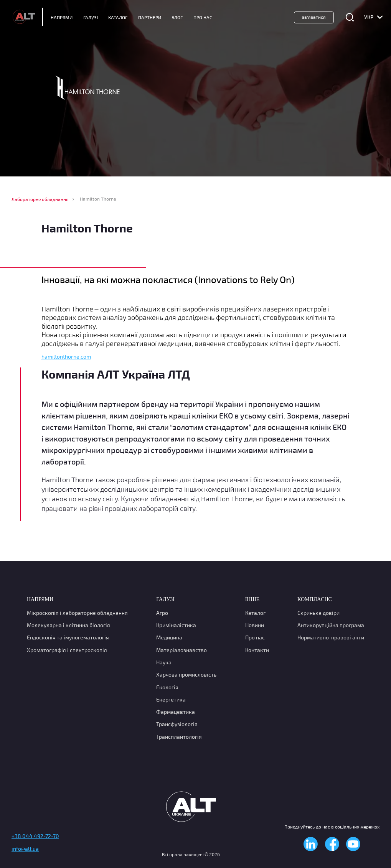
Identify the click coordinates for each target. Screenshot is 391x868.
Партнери (150, 17)
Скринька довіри (318, 613)
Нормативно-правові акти (331, 638)
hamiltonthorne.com (66, 357)
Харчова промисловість (186, 675)
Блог (177, 17)
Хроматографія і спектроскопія (67, 650)
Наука (164, 662)
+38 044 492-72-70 (35, 836)
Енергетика (171, 699)
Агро (162, 613)
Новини (255, 625)
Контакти (257, 650)
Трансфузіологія (177, 724)
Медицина (169, 638)
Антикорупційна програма (331, 625)
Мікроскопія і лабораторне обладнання (77, 613)
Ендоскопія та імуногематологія (68, 638)
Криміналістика (176, 625)
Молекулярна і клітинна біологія (68, 625)
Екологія (167, 687)
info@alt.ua (25, 849)
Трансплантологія (179, 737)
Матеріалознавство (181, 650)
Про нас (255, 638)
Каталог (118, 17)
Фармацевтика (176, 712)
